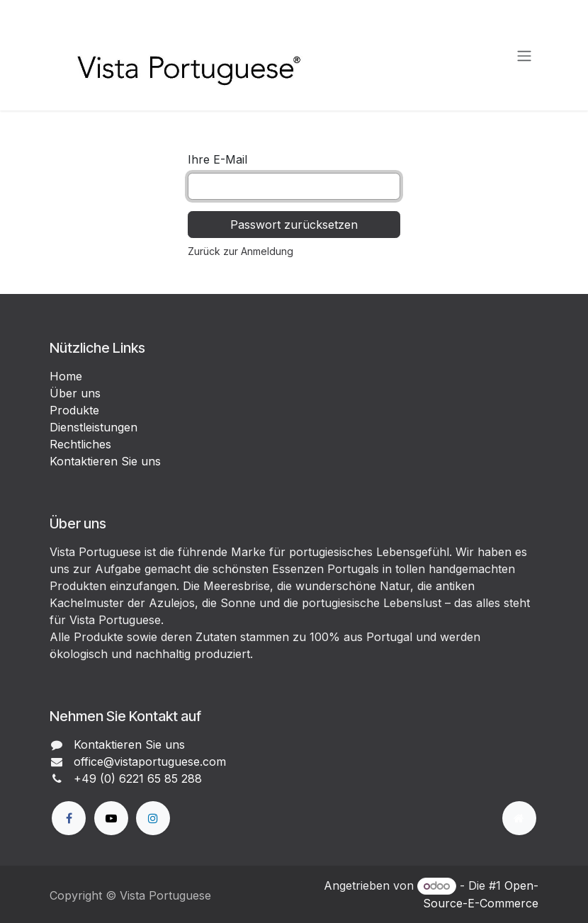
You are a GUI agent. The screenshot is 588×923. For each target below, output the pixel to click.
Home (66, 376)
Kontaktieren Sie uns (105, 461)
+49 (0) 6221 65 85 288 (138, 778)
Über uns (75, 393)
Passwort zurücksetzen (294, 225)
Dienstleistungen (94, 427)
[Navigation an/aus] (524, 55)
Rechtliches (80, 444)
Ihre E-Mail (217, 159)
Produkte (74, 410)
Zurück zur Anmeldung (241, 251)
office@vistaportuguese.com (150, 761)
